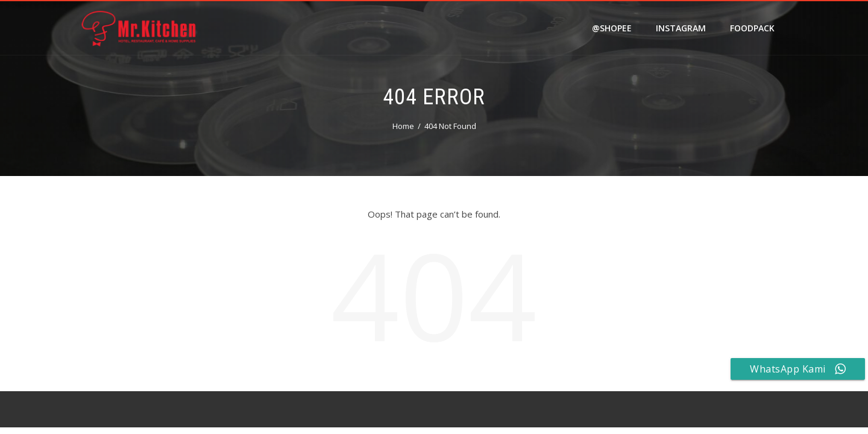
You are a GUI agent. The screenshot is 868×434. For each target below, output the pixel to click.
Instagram (681, 28)
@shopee (612, 28)
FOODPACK (752, 28)
